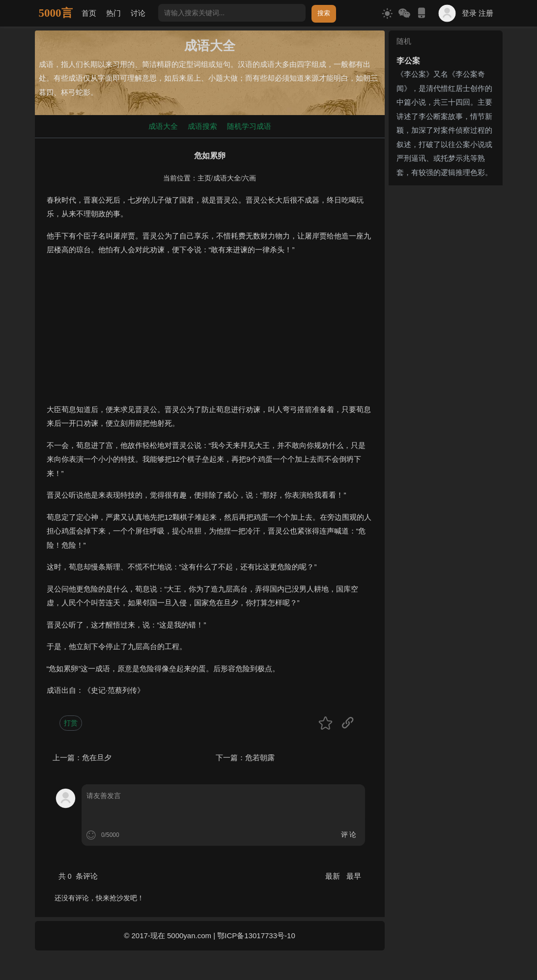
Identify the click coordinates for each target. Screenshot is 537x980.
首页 (89, 13)
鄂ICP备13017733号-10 (256, 935)
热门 (113, 13)
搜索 (324, 13)
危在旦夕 (97, 757)
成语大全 (163, 126)
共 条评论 (78, 876)
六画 (249, 178)
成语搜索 (202, 126)
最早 (354, 876)
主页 (204, 178)
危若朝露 (260, 757)
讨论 (138, 13)
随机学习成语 (249, 126)
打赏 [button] (71, 723)
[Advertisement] (210, 334)
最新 (334, 876)
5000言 (56, 13)
